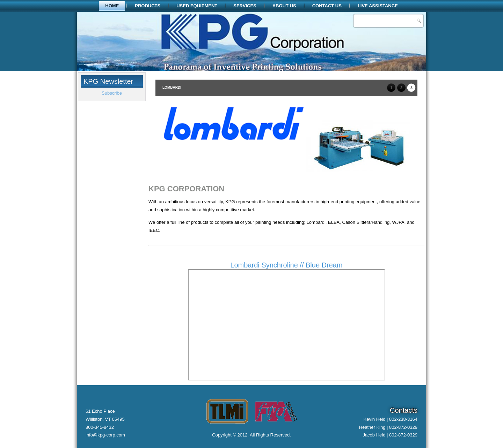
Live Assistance (378, 6)
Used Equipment (197, 6)
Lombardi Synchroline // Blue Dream (286, 265)
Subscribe (112, 93)
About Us (284, 6)
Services (245, 6)
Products (148, 6)
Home (112, 6)
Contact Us (327, 6)
